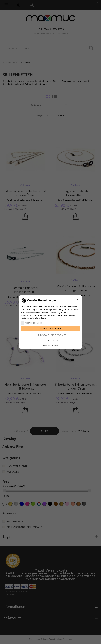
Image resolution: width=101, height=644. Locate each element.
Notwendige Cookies (33, 323)
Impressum (55, 345)
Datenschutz (47, 345)
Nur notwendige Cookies (50, 335)
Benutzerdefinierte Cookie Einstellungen (51, 341)
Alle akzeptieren (51, 328)
